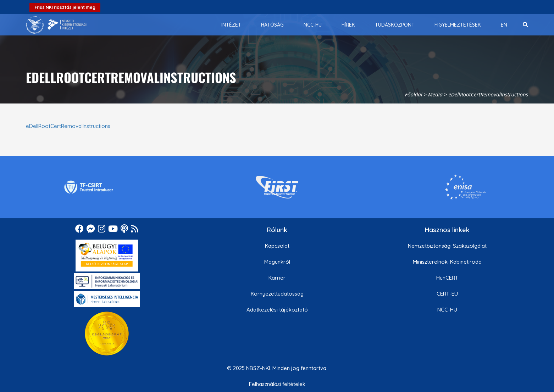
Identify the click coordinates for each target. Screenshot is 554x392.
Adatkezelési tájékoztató (277, 310)
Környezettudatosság (277, 294)
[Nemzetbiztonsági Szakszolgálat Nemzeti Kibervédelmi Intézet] (56, 25)
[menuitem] (231, 25)
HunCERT (447, 278)
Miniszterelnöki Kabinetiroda (447, 262)
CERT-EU (447, 294)
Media (435, 94)
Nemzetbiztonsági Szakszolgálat (447, 246)
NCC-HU (447, 310)
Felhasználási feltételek (277, 384)
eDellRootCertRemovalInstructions (68, 126)
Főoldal (414, 94)
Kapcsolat (277, 246)
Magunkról (277, 262)
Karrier (277, 278)
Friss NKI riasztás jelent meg (65, 7)
